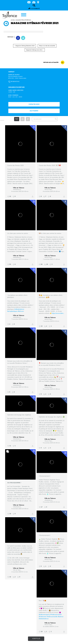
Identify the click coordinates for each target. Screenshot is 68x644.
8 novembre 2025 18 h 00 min (20, 191)
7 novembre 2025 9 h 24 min (20, 319)
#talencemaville (52, 617)
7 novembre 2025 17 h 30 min (20, 259)
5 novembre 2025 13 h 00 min (20, 509)
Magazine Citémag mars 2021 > (35, 50)
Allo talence (34, 111)
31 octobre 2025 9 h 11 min (51, 627)
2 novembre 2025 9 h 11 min (20, 572)
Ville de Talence (19, 188)
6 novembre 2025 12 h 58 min (20, 387)
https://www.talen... (58, 313)
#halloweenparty (44, 615)
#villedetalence (19, 309)
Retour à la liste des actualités (47, 46)
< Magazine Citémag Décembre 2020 (25, 46)
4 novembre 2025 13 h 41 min (51, 502)
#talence (61, 617)
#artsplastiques (12, 311)
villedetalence (17, 190)
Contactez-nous (34, 104)
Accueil (13, 20)
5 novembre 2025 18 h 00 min (20, 441)
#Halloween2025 (56, 615)
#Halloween (43, 617)
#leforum (21, 311)
